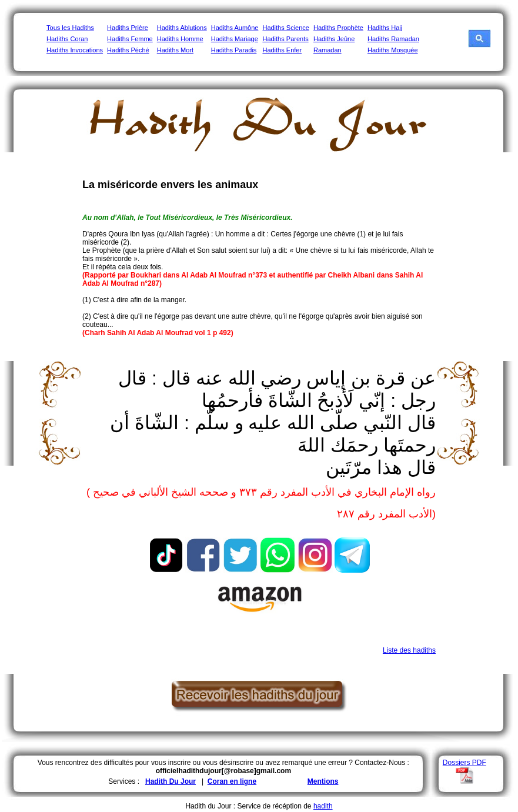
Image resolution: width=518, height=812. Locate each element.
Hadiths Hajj (385, 28)
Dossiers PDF (464, 763)
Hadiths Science (286, 28)
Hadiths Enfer (282, 50)
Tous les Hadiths (70, 28)
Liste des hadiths (409, 650)
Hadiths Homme (180, 39)
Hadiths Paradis (234, 50)
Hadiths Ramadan (393, 39)
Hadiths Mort (175, 50)
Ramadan (327, 50)
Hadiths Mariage (235, 39)
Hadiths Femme (130, 39)
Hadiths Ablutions (182, 28)
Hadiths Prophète (338, 28)
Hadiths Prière (128, 28)
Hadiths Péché (128, 50)
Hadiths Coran (67, 39)
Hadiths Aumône (235, 28)
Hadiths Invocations (75, 50)
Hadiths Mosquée (393, 50)
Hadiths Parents (285, 39)
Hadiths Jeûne (334, 39)
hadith (323, 806)
